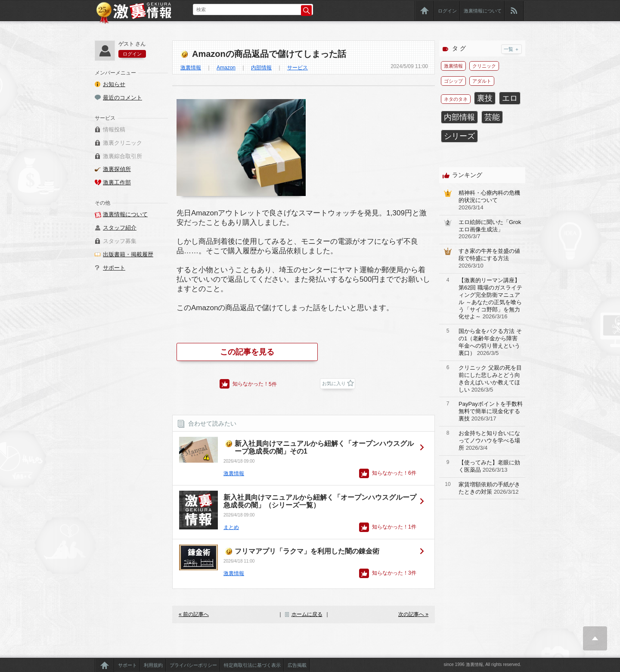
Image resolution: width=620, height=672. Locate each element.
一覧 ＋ (512, 49)
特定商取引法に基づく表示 (252, 665)
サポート (114, 268)
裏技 (485, 98)
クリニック (484, 66)
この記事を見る (247, 352)
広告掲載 (297, 665)
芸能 (492, 117)
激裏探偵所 (117, 169)
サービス (298, 68)
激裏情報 (191, 68)
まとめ (231, 527)
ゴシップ (453, 81)
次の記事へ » (413, 614)
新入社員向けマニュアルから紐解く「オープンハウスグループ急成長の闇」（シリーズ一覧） (320, 501)
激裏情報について (483, 11)
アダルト (482, 81)
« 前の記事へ (194, 614)
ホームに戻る (307, 614)
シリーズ (459, 136)
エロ (510, 98)
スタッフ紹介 (120, 228)
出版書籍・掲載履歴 (128, 254)
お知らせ (114, 84)
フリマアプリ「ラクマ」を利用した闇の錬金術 (307, 551)
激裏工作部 (117, 182)
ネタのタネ (456, 99)
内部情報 (261, 68)
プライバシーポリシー (193, 665)
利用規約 (153, 665)
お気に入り (334, 383)
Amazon (226, 68)
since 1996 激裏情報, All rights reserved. (482, 664)
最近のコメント (122, 98)
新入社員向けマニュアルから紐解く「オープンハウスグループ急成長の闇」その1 (324, 447)
